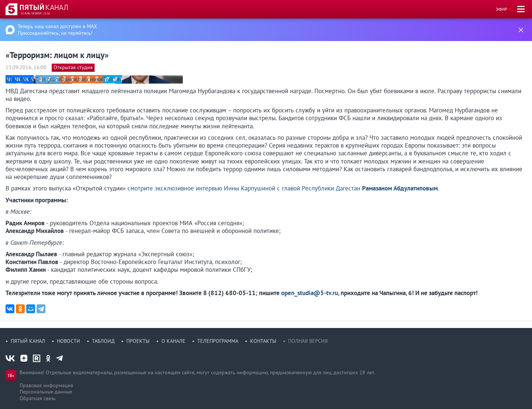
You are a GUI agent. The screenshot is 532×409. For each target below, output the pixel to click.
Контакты (263, 341)
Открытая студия (73, 67)
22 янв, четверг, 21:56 (35, 13)
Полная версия (308, 341)
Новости (69, 341)
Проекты (138, 341)
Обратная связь (38, 398)
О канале (173, 341)
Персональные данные (46, 392)
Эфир (502, 9)
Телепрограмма (218, 341)
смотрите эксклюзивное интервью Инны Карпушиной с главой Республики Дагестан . (283, 188)
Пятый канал (28, 341)
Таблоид (103, 341)
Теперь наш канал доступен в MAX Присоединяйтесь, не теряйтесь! (57, 30)
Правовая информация (46, 385)
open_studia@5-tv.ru (310, 293)
